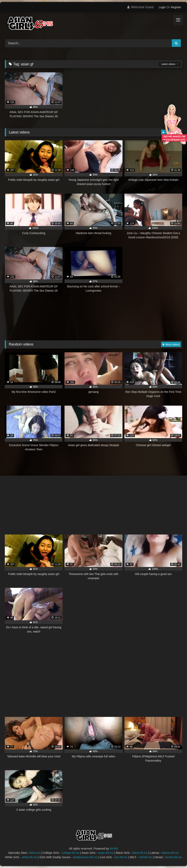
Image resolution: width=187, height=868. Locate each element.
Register (176, 7)
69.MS (114, 849)
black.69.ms (140, 853)
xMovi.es (34, 853)
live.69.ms (121, 857)
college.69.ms (70, 853)
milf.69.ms (146, 857)
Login (162, 7)
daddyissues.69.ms (85, 857)
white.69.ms (30, 857)
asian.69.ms (106, 853)
